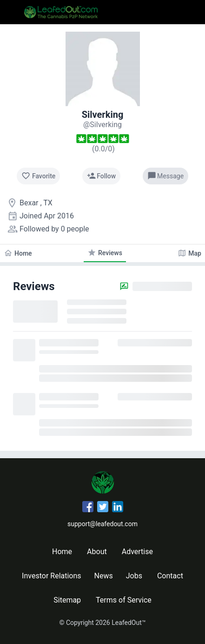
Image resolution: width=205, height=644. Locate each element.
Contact (170, 576)
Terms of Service (124, 600)
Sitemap (67, 600)
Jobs (134, 576)
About (97, 552)
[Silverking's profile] (102, 125)
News (104, 576)
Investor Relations (51, 576)
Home (62, 552)
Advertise (137, 552)
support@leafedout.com (102, 524)
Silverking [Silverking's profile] (103, 115)
